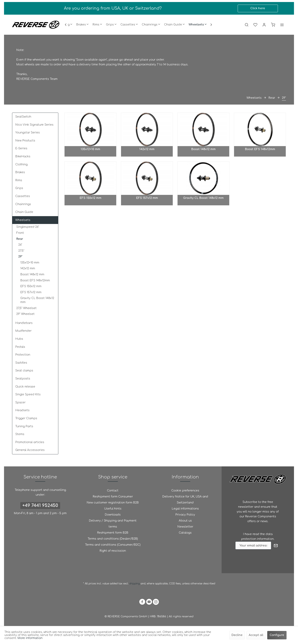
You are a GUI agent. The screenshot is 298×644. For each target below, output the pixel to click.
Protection (23, 355)
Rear (20, 239)
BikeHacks (23, 156)
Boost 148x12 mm (32, 274)
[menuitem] (82, 25)
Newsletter (185, 527)
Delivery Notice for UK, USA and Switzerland (185, 500)
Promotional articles (30, 442)
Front (20, 233)
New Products (25, 141)
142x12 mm (28, 268)
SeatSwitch (23, 117)
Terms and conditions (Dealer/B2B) (113, 539)
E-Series (21, 148)
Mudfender (23, 331)
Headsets (22, 410)
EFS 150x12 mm (31, 286)
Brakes (20, 172)
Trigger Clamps (26, 418)
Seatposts (23, 379)
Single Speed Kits (28, 394)
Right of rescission (113, 551)
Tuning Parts (24, 426)
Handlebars (24, 323)
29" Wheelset (25, 314)
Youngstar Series (28, 133)
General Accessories (30, 450)
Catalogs (185, 533)
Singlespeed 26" (28, 227)
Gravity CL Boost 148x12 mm (37, 300)
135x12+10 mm (30, 263)
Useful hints (113, 509)
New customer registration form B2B (113, 503)
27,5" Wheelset (26, 308)
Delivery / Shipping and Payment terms (113, 524)
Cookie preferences (185, 491)
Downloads (113, 515)
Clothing (21, 164)
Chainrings (23, 204)
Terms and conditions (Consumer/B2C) (113, 545)
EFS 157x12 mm (31, 292)
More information (30, 638)
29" (20, 257)
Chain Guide (24, 212)
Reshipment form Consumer (113, 497)
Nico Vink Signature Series (34, 125)
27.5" (21, 251)
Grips (19, 188)
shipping (135, 584)
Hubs (19, 339)
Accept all (256, 635)
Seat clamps (24, 371)
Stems (20, 434)
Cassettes (23, 196)
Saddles (21, 363)
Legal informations (185, 509)
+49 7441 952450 (40, 506)
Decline (237, 635)
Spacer (20, 402)
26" (20, 245)
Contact (113, 491)
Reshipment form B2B (113, 533)
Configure (277, 635)
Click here (258, 8)
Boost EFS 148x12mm (35, 280)
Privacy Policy (185, 515)
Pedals (20, 347)
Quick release (25, 387)
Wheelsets (23, 220)
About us (185, 521)
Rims (19, 180)
